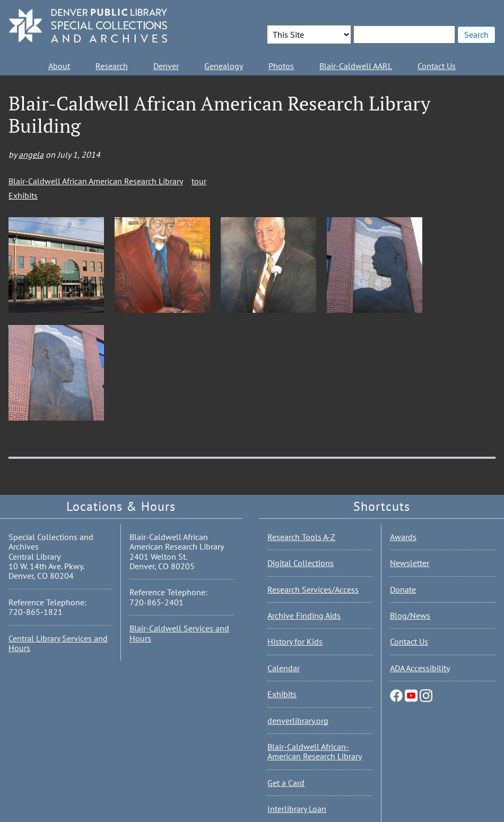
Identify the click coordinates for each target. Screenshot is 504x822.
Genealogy (224, 66)
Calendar (284, 668)
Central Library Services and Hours (58, 643)
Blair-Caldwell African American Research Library (96, 181)
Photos (281, 66)
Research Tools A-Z (301, 537)
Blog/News (410, 615)
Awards (403, 537)
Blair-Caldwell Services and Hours (179, 633)
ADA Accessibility (420, 668)
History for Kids (295, 641)
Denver (166, 66)
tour (199, 181)
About (59, 66)
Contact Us (437, 66)
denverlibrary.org (298, 721)
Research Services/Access (313, 589)
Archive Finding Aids (304, 615)
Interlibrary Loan (297, 809)
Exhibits (23, 195)
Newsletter (410, 563)
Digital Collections (301, 563)
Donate (403, 589)
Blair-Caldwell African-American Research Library (315, 751)
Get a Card (286, 783)
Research (112, 66)
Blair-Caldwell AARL (356, 66)
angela (31, 155)
